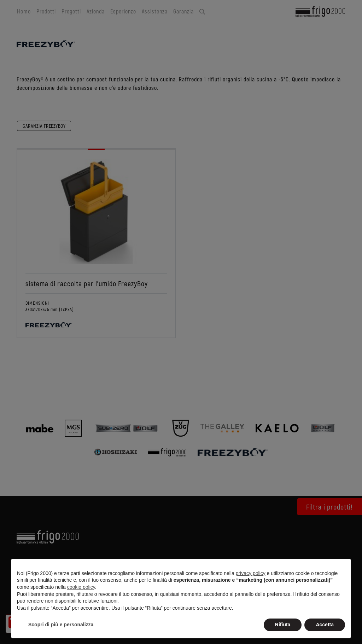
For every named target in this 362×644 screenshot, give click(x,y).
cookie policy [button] (81, 587)
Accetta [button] (325, 625)
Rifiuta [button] (283, 625)
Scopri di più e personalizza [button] (61, 625)
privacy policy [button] (251, 573)
